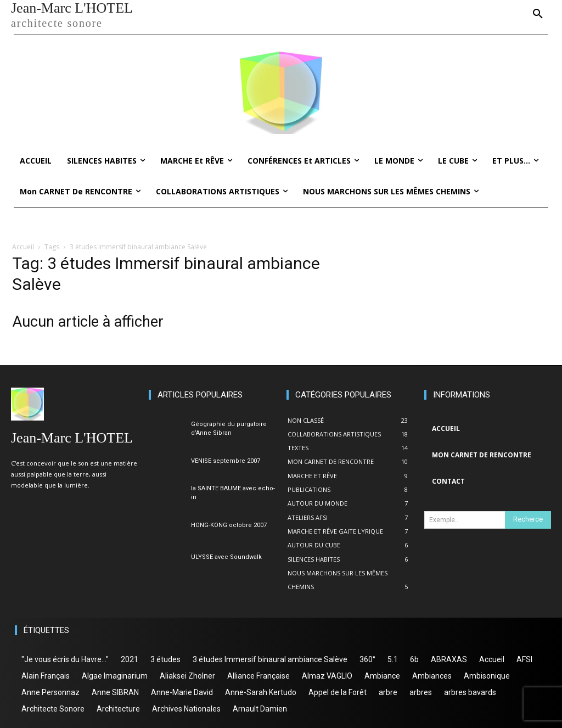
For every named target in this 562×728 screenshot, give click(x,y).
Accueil (23, 247)
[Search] (528, 520)
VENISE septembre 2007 (226, 461)
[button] (538, 14)
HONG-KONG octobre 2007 (229, 525)
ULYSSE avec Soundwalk (226, 557)
